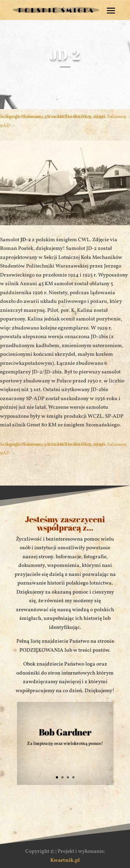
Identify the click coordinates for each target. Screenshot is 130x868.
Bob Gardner (65, 732)
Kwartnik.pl (65, 861)
